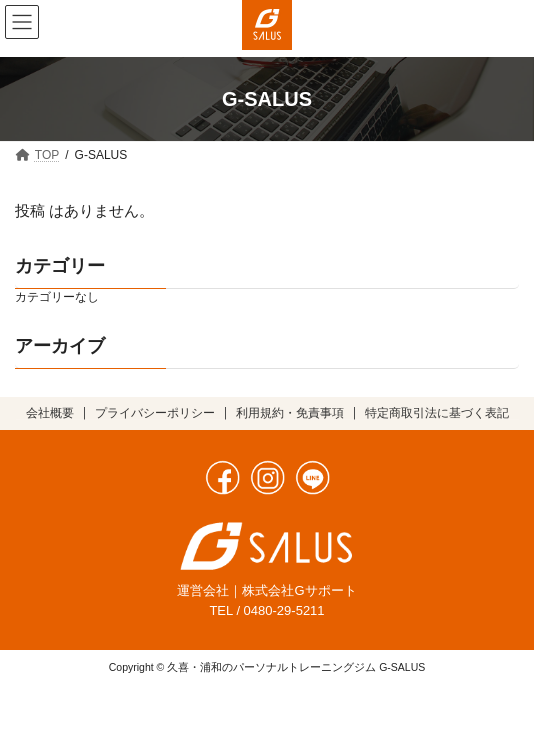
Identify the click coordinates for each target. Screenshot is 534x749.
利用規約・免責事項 (290, 413)
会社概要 (50, 413)
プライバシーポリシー (155, 413)
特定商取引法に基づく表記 (437, 413)
